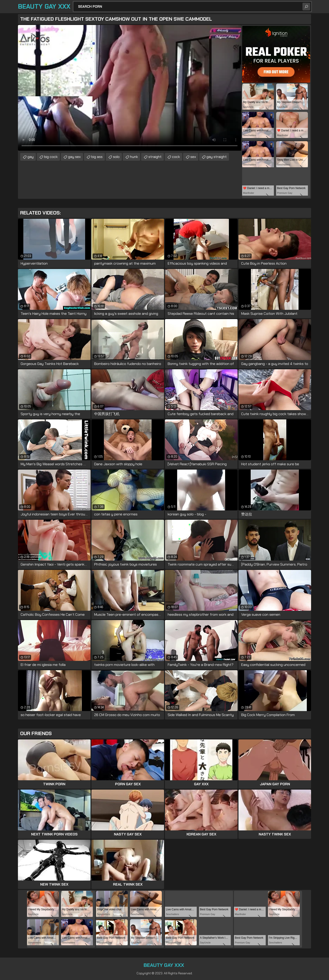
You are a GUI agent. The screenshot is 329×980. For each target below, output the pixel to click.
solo (116, 157)
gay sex (74, 157)
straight (155, 157)
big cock (51, 157)
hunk (134, 157)
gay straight (217, 157)
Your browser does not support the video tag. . (130, 88)
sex (193, 157)
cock (176, 157)
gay (31, 157)
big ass (97, 157)
